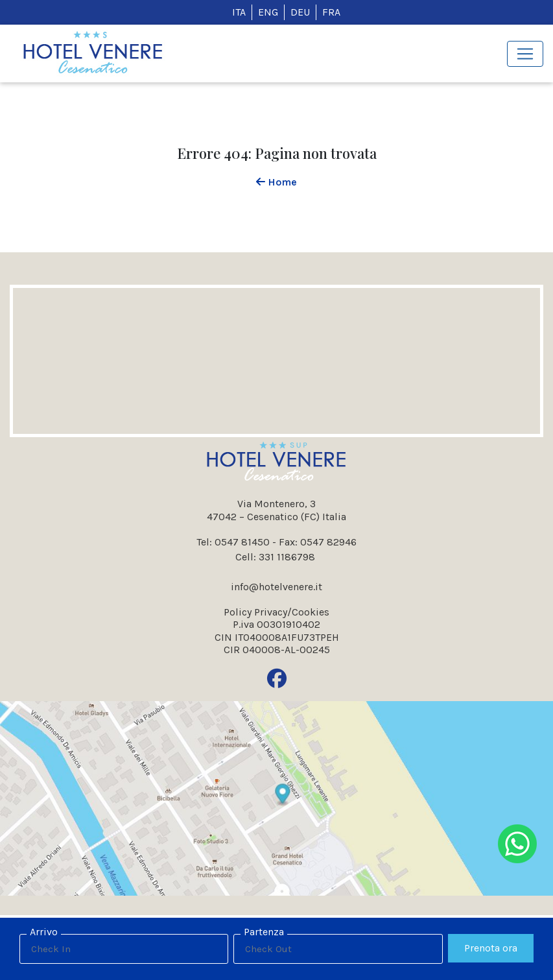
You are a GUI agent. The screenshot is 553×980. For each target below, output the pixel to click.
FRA (331, 12)
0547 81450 (242, 542)
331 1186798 (287, 557)
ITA (239, 12)
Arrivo (44, 932)
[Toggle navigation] (525, 54)
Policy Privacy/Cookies (276, 612)
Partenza (264, 932)
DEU (300, 12)
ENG (268, 12)
